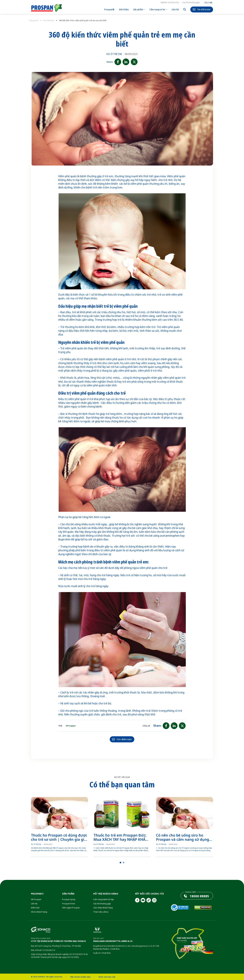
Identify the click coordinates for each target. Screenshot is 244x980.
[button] (120, 863)
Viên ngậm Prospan (71, 908)
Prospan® (109, 9)
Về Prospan (36, 899)
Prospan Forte (69, 904)
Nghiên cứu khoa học (170, 2)
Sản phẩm (139, 9)
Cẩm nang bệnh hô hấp (104, 899)
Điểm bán (35, 908)
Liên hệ (175, 9)
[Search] (185, 9)
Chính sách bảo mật (107, 977)
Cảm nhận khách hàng (103, 908)
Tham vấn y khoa (101, 912)
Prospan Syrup (69, 899)
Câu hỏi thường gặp (191, 2)
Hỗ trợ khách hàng (39, 912)
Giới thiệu (124, 9)
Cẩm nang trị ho (158, 9)
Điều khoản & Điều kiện (80, 977)
